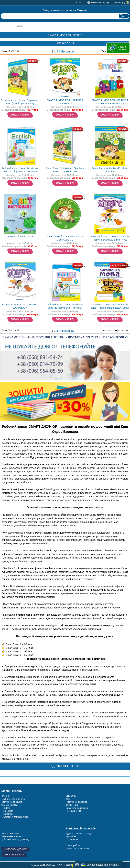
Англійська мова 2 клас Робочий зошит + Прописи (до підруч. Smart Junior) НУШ (110, 307)
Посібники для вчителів (13, 799)
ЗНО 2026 (71, 796)
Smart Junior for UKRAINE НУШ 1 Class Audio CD (65, 238)
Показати (106, 331)
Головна (5, 796)
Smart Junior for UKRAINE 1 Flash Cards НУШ (110, 170)
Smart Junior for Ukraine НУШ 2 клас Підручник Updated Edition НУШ (110, 238)
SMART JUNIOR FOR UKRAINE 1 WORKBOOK (65, 102)
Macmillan (8, 811)
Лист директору (14, 855)
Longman (8, 814)
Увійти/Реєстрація (100, 2)
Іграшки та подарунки (77, 808)
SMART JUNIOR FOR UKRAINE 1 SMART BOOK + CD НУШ (110, 102)
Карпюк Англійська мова (16, 817)
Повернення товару (11, 836)
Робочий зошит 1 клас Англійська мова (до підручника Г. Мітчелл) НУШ (20, 170)
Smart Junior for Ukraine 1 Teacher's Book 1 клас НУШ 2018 (65, 170)
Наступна (68, 52)
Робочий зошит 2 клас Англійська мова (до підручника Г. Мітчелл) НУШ (65, 307)
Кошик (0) (120, 2)
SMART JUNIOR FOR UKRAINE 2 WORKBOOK (20, 306)
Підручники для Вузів (77, 802)
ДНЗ (68, 799)
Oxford (7, 808)
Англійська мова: (9, 805)
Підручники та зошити (12, 802)
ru (80, 3)
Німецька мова (73, 811)
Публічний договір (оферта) (15, 839)
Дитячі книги (72, 805)
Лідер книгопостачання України (65, 10)
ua (75, 3)
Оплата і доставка (10, 833)
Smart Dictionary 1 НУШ (20, 236)
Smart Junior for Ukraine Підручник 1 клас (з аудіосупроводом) (20, 102)
